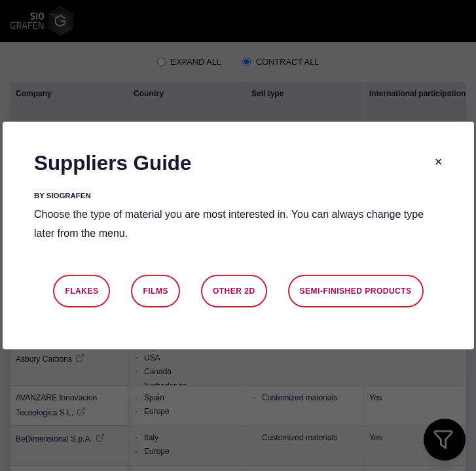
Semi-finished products (355, 291)
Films (156, 291)
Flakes (82, 291)
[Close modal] (438, 163)
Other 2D (233, 291)
